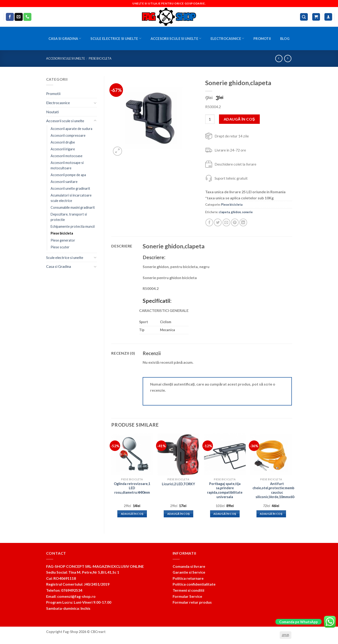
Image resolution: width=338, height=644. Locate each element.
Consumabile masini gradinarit (73, 207)
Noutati (52, 112)
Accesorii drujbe (63, 142)
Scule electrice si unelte (116, 38)
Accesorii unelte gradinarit (70, 188)
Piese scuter (60, 247)
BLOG (285, 39)
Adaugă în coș (239, 119)
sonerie (247, 212)
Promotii (262, 39)
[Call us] (27, 17)
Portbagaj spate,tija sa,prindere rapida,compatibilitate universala (225, 490)
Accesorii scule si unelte (176, 38)
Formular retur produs (192, 602)
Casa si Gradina (65, 38)
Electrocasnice (227, 38)
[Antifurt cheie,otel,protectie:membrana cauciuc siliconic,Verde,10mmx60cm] (271, 454)
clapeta (224, 212)
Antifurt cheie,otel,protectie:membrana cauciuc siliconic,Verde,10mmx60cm (277, 490)
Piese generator (63, 240)
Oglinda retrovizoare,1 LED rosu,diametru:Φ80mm (132, 488)
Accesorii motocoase (67, 156)
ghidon (236, 212)
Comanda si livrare (189, 566)
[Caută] (304, 17)
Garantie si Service (189, 572)
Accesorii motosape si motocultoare (67, 165)
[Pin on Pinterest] (235, 222)
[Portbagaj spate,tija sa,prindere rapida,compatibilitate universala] (225, 454)
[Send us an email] (19, 17)
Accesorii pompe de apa (68, 175)
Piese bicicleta (100, 58)
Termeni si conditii (188, 590)
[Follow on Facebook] (10, 17)
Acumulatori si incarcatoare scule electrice (71, 198)
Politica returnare (188, 578)
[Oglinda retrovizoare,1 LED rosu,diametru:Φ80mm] (132, 454)
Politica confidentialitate (194, 584)
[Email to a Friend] (226, 222)
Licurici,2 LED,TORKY (178, 484)
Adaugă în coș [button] (132, 514)
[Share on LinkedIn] (243, 222)
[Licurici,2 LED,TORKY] (178, 454)
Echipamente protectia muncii (73, 226)
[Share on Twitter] (218, 222)
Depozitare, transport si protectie (69, 217)
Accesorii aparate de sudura (71, 129)
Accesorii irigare (63, 149)
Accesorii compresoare (68, 135)
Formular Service (187, 596)
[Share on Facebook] (209, 222)
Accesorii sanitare (64, 182)
